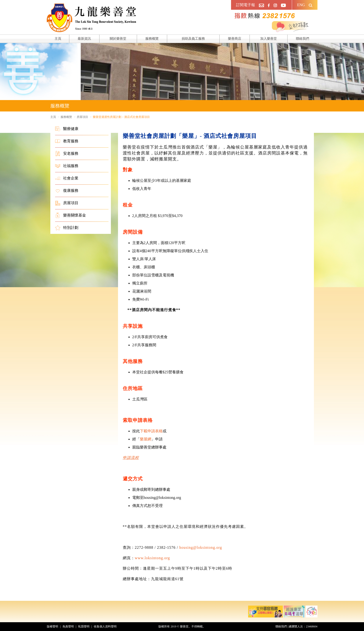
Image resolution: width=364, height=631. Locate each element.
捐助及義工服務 (193, 39)
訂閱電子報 (246, 5)
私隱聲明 (84, 626)
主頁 (58, 39)
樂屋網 (146, 439)
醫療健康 (67, 129)
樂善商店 (235, 39)
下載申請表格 (151, 431)
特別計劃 (67, 228)
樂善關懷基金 (71, 215)
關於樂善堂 (118, 39)
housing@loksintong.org (201, 547)
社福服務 (67, 166)
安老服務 (67, 154)
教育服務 (67, 141)
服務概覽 (152, 39)
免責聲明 (68, 626)
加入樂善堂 (269, 39)
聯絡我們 (303, 39)
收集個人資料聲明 (105, 626)
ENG (301, 5)
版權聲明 (52, 626)
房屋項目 (67, 203)
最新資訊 (84, 39)
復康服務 (67, 191)
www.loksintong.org (152, 558)
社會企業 (67, 178)
